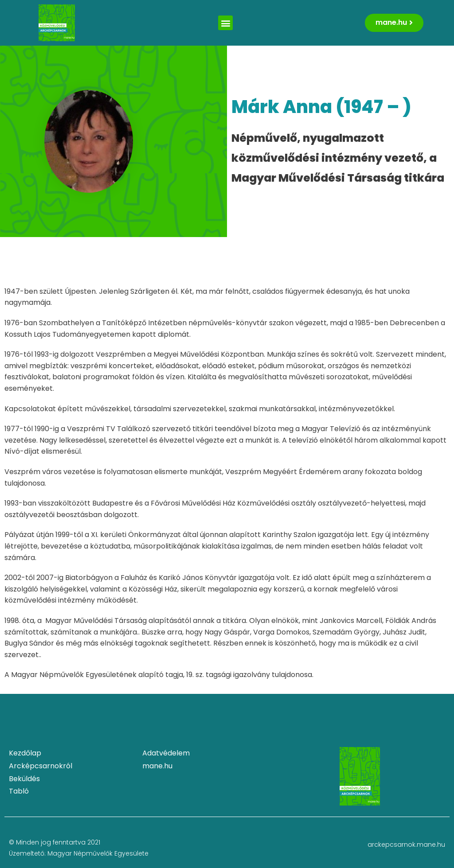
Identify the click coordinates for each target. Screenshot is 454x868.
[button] (225, 23)
